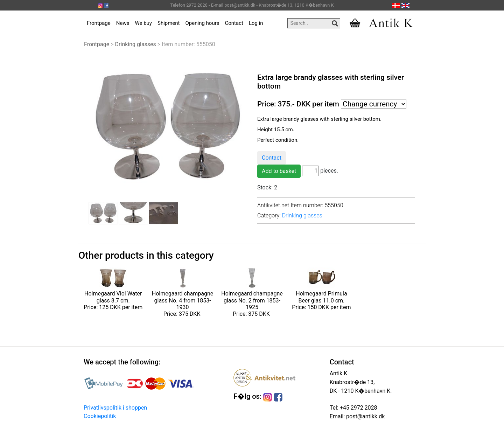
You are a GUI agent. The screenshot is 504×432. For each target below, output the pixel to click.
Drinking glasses (136, 44)
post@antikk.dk (365, 416)
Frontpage (99, 23)
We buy (143, 23)
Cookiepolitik (100, 416)
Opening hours (202, 23)
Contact (234, 23)
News (123, 23)
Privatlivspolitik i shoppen (115, 408)
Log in (256, 23)
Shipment (169, 23)
